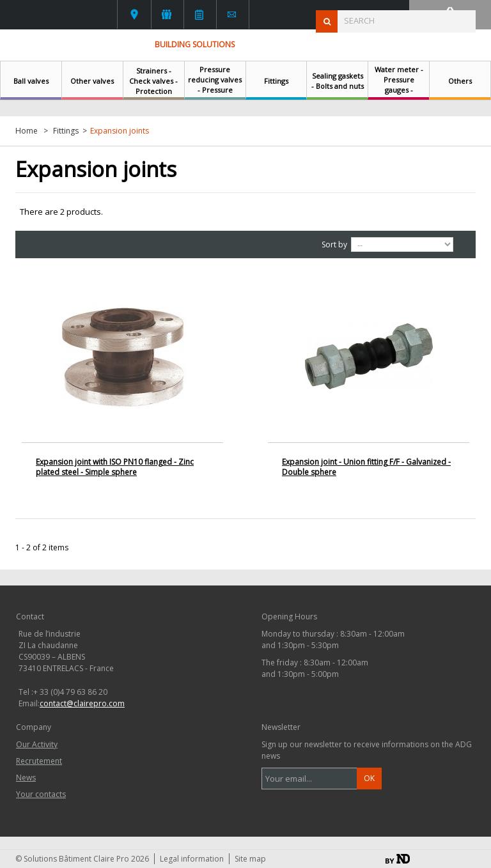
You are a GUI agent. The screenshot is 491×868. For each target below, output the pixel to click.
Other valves (92, 81)
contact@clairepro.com (82, 703)
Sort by (334, 244)
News (199, 14)
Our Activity (37, 744)
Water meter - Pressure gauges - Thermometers (399, 85)
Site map (250, 859)
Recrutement (39, 761)
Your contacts (134, 14)
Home (27, 131)
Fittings (276, 81)
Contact (232, 14)
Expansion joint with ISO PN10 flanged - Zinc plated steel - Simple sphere (115, 467)
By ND (398, 859)
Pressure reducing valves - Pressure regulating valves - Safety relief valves (215, 95)
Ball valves (31, 81)
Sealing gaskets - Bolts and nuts (338, 81)
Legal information (192, 859)
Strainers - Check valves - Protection (153, 81)
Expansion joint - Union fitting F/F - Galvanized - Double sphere (366, 467)
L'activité (167, 14)
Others (460, 81)
